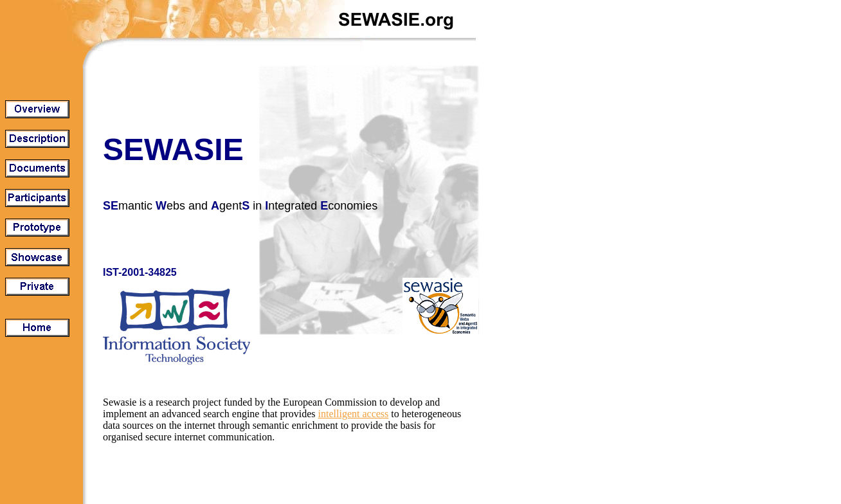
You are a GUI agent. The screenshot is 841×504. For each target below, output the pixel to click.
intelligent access (354, 414)
